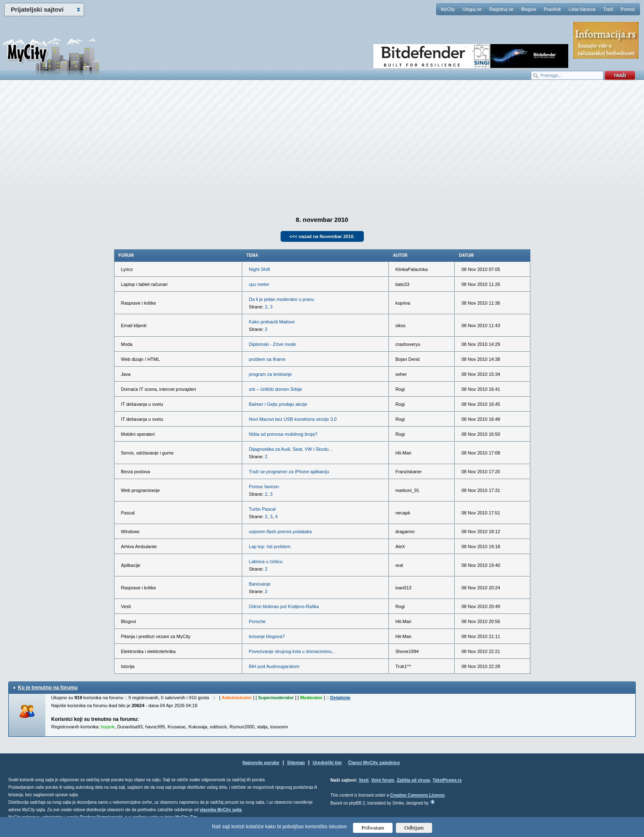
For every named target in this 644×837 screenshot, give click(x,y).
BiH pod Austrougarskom (274, 666)
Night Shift (260, 269)
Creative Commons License (417, 795)
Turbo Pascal (262, 509)
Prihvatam (373, 828)
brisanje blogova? (267, 636)
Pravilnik (552, 9)
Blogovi (529, 9)
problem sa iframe (267, 359)
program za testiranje (270, 374)
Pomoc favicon (264, 487)
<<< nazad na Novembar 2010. (322, 236)
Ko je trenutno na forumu (48, 688)
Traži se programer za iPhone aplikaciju (289, 472)
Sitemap (296, 762)
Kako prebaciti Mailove (272, 322)
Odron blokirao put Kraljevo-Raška (284, 606)
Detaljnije (340, 698)
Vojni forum (383, 780)
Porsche (257, 621)
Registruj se (501, 9)
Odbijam (414, 828)
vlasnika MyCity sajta (221, 810)
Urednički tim (327, 762)
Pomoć (628, 9)
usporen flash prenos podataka (280, 532)
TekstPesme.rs (447, 780)
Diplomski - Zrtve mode (272, 344)
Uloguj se (472, 9)
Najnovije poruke (261, 762)
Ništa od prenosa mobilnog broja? (283, 434)
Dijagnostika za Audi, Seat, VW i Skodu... (291, 449)
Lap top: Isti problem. (270, 546)
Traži (608, 9)
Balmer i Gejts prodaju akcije (278, 404)
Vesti (364, 780)
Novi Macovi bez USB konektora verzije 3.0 (293, 419)
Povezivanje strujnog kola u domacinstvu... (292, 651)
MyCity (448, 9)
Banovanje (260, 584)
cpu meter (259, 284)
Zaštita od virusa (413, 780)
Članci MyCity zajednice (374, 762)
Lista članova (582, 9)
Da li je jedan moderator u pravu (282, 299)
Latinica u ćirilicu (266, 561)
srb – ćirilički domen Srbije (276, 389)
